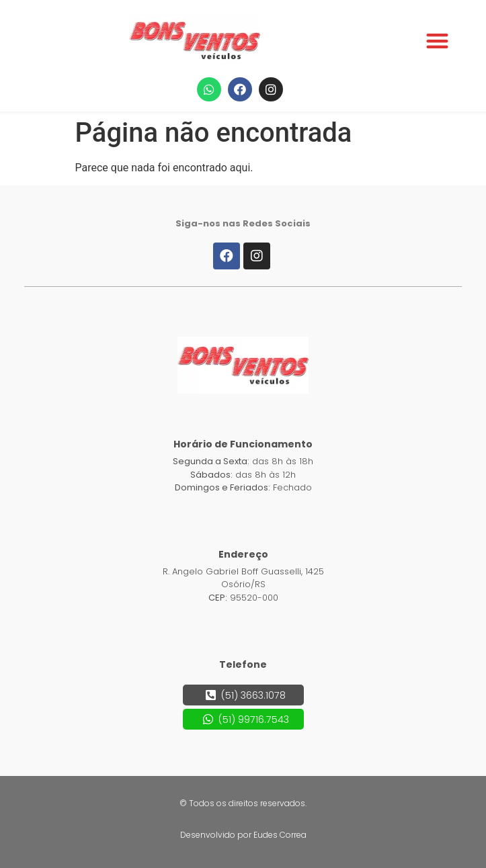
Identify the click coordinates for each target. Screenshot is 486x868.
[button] (437, 41)
